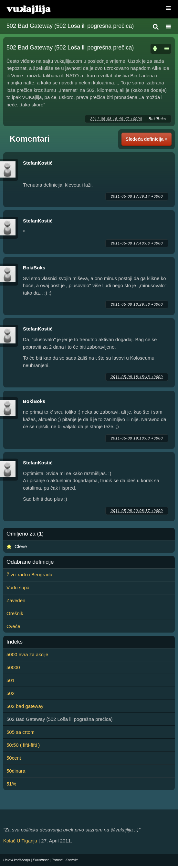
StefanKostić (38, 163)
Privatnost (41, 860)
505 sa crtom (21, 732)
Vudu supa (18, 587)
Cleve (21, 546)
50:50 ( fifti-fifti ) (23, 745)
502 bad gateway (25, 706)
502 (10, 693)
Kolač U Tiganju (20, 841)
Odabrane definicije (30, 562)
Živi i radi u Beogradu (29, 575)
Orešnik (15, 613)
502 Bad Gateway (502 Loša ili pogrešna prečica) (70, 26)
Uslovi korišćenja (17, 860)
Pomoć (57, 860)
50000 (13, 667)
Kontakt (72, 860)
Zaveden (16, 600)
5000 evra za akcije (27, 654)
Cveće (13, 626)
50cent (14, 758)
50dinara (16, 771)
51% (11, 784)
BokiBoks (157, 119)
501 (10, 680)
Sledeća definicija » (147, 139)
